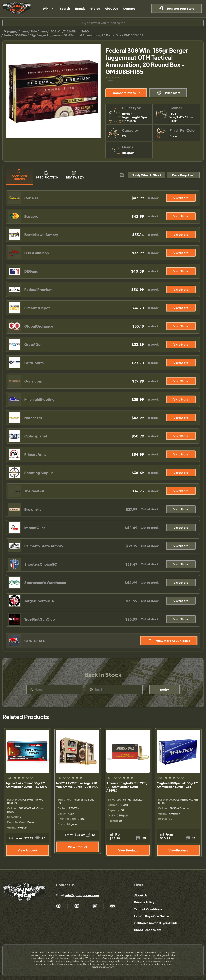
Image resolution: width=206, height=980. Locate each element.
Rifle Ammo (39, 31)
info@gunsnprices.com (82, 895)
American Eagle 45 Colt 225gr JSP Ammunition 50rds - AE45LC (127, 787)
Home (10, 31)
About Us (141, 895)
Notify (164, 689)
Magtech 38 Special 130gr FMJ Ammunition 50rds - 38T (178, 785)
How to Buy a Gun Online (152, 916)
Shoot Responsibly (148, 930)
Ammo (23, 31)
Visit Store (181, 198)
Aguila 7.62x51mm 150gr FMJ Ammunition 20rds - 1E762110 (27, 785)
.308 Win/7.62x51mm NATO (69, 31)
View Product (27, 850)
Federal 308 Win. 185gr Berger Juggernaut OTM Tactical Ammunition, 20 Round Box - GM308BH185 (73, 35)
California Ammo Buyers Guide (156, 923)
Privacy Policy (144, 902)
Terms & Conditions (148, 909)
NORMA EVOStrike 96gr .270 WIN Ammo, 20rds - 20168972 (77, 785)
